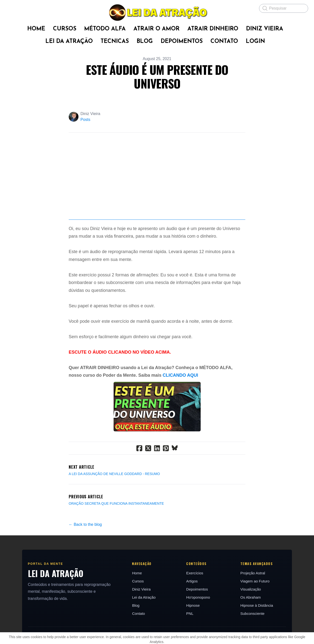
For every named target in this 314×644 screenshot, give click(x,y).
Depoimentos (198, 619)
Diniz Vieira (140, 619)
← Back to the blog (85, 554)
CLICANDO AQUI (180, 405)
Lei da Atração (142, 627)
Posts (85, 120)
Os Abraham (254, 627)
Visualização (254, 619)
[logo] (157, 13)
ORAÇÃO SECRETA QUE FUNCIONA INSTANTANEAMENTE (116, 533)
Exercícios (196, 602)
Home (135, 602)
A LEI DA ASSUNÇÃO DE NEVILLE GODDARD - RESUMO (114, 503)
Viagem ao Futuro (259, 611)
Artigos (193, 611)
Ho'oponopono (199, 627)
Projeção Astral (256, 602)
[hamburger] (10, 8)
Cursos (136, 611)
